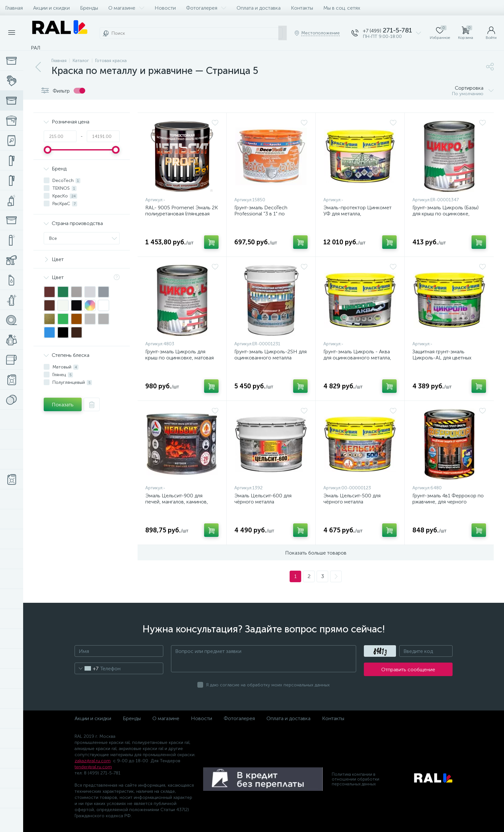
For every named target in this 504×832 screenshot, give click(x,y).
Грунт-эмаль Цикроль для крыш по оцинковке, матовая (180, 355)
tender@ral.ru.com (93, 767)
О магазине (126, 8)
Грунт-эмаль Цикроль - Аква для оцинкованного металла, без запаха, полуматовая (357, 358)
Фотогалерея (206, 8)
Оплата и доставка (259, 8)
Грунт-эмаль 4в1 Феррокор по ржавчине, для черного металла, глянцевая (448, 502)
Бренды (89, 8)
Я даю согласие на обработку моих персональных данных (268, 685)
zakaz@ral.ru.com (93, 761)
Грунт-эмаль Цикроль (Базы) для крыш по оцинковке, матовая (446, 214)
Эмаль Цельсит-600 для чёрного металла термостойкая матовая (263, 502)
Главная (14, 8)
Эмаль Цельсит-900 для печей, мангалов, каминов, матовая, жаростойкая (177, 502)
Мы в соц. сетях (342, 8)
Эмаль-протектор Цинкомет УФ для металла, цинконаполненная (357, 214)
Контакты (302, 8)
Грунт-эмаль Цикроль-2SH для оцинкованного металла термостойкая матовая (270, 358)
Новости (165, 8)
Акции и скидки (51, 8)
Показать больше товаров (316, 553)
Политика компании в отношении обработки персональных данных (355, 779)
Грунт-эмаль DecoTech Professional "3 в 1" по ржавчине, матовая (261, 214)
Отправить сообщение (408, 669)
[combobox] (87, 668)
